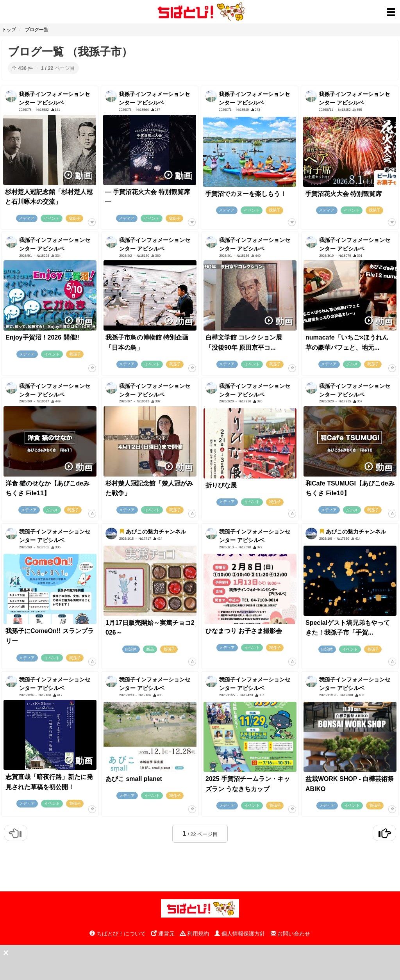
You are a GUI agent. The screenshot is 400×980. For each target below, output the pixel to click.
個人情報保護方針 (240, 934)
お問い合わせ (291, 934)
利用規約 (195, 934)
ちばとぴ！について (118, 934)
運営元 (163, 934)
